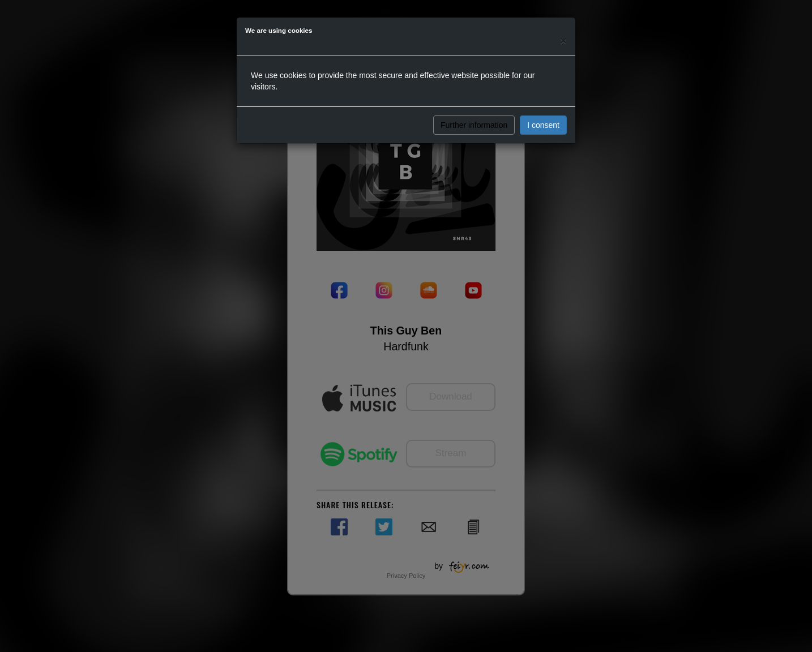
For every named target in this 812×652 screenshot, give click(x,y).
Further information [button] (474, 125)
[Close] (563, 40)
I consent (543, 125)
